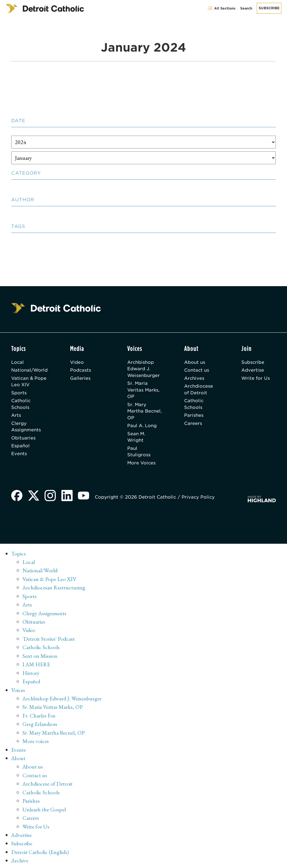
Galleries (81, 379)
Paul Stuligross (139, 453)
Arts (16, 416)
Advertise (253, 370)
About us (195, 362)
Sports (19, 393)
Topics (19, 555)
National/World (30, 370)
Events (19, 456)
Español (20, 447)
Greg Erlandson (40, 724)
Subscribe (269, 8)
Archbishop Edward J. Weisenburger (144, 369)
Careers (193, 424)
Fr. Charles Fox (39, 715)
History (31, 673)
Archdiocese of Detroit (199, 390)
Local (18, 362)
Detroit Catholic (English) (40, 850)
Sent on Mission (40, 656)
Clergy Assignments (26, 428)
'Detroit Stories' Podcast (49, 640)
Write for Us (256, 379)
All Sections (221, 8)
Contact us (197, 370)
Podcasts (81, 370)
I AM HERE (37, 665)
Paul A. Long (142, 427)
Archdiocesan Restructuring (54, 589)
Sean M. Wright (137, 438)
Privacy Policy (199, 499)
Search (246, 8)
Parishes (194, 416)
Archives (195, 379)
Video (78, 362)
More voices (36, 740)
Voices (18, 690)
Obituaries (23, 439)
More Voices (142, 465)
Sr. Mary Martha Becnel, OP (140, 412)
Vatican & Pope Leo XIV (29, 382)
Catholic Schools (21, 405)
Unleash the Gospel (44, 808)
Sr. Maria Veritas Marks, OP (144, 391)
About (19, 757)
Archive (20, 858)
